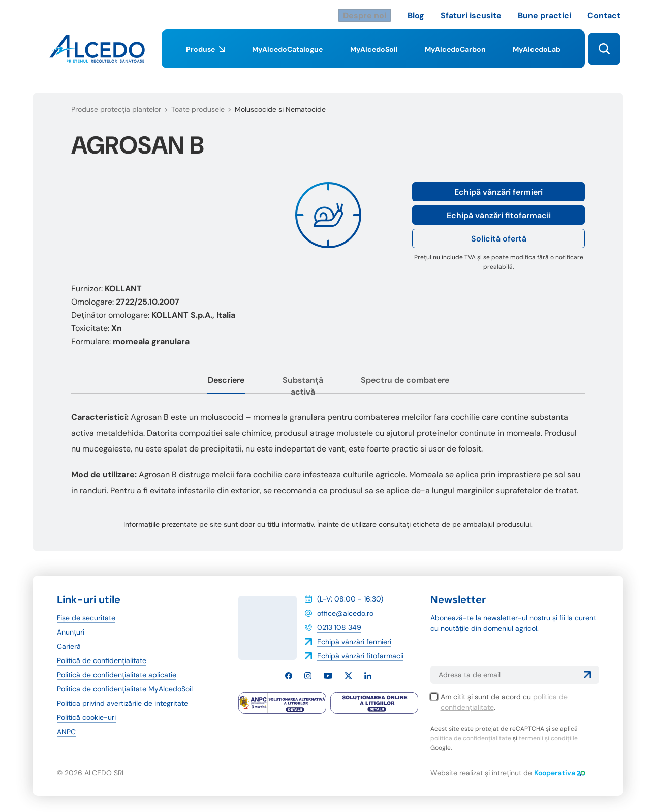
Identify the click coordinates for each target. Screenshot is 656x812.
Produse (206, 56)
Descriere (226, 380)
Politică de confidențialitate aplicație (117, 675)
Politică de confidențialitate (102, 660)
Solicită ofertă (499, 239)
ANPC (66, 732)
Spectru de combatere (405, 380)
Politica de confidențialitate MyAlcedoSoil (125, 689)
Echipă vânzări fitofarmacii (499, 215)
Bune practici (544, 16)
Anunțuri (71, 632)
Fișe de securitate (86, 618)
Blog (416, 16)
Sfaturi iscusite (471, 16)
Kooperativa (560, 773)
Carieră (69, 646)
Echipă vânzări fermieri (498, 192)
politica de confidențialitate (471, 738)
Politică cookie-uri (86, 717)
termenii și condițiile (548, 738)
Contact (604, 16)
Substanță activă (303, 386)
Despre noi (365, 16)
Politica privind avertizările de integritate (122, 703)
